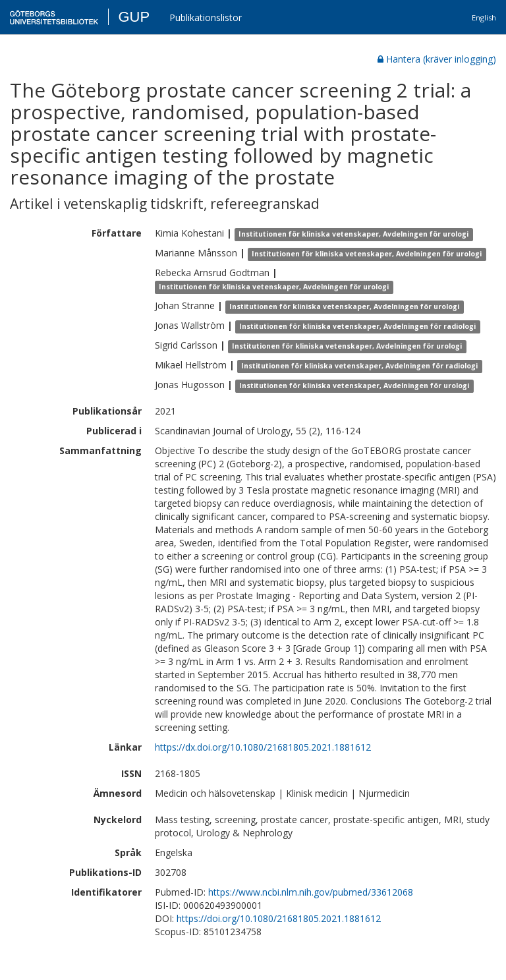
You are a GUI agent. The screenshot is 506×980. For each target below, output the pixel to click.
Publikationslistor (206, 17)
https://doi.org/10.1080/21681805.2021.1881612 (279, 918)
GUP (134, 17)
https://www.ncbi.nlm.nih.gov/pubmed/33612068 (311, 892)
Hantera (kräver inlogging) (437, 59)
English (484, 17)
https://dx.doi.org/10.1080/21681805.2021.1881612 (263, 747)
